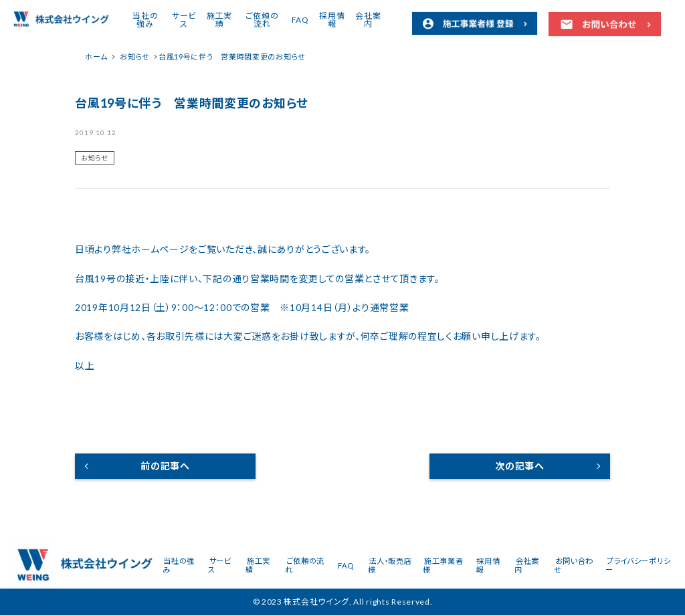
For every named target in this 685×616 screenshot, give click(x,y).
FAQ (300, 20)
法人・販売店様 (389, 566)
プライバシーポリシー (637, 566)
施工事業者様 (443, 566)
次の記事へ (520, 466)
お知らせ (95, 158)
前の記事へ (165, 466)
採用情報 (332, 20)
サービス (184, 20)
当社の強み (145, 20)
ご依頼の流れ (262, 20)
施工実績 (219, 20)
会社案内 (368, 20)
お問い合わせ (573, 566)
